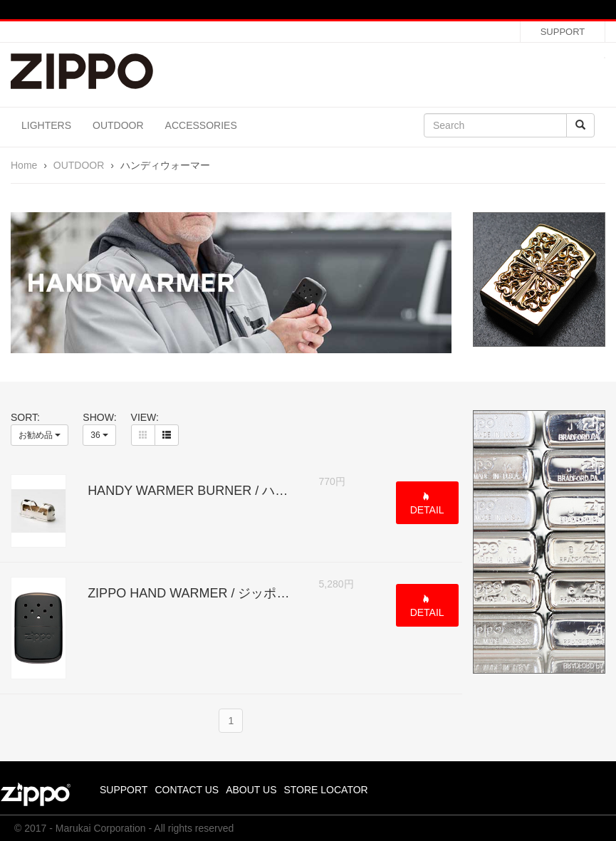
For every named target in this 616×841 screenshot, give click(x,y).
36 (99, 435)
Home (24, 165)
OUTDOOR (118, 125)
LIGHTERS (46, 125)
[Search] (495, 125)
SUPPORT (563, 32)
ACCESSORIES (201, 125)
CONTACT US (187, 790)
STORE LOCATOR (325, 790)
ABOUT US (251, 790)
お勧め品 (40, 435)
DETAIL (427, 510)
